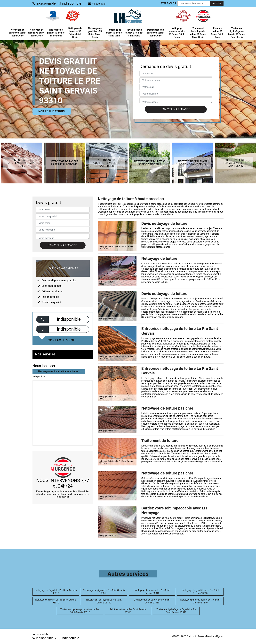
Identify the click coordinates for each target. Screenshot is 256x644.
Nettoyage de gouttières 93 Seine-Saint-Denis (95, 33)
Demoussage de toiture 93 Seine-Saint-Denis (156, 33)
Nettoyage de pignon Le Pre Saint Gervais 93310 (104, 592)
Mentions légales (215, 636)
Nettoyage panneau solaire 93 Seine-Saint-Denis (177, 33)
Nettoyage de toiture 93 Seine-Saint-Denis (18, 33)
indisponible (44, 3)
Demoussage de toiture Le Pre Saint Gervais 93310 (152, 601)
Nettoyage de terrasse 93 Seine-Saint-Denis (75, 33)
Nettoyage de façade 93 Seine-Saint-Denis (37, 33)
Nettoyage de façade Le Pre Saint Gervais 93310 (56, 592)
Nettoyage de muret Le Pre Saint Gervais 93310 (56, 601)
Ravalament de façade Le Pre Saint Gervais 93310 (104, 601)
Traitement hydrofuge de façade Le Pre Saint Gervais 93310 (176, 611)
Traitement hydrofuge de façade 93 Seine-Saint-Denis (237, 33)
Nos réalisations (52, 111)
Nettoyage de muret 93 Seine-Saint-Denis (114, 33)
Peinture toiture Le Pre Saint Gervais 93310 (128, 611)
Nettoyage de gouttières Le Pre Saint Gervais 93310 (200, 592)
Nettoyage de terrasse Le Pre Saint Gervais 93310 (152, 592)
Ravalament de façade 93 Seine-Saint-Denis (134, 33)
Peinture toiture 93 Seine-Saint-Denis (218, 33)
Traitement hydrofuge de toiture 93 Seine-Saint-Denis (198, 33)
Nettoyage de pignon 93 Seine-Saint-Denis (56, 33)
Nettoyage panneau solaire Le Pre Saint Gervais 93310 (200, 601)
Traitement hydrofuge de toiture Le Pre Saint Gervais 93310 (80, 611)
